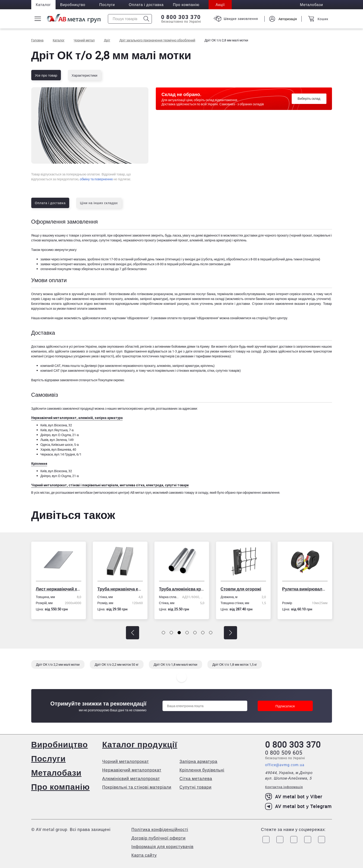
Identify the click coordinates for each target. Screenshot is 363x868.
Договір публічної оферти (159, 838)
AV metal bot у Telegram (298, 806)
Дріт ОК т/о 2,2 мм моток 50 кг (117, 664)
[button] (133, 633)
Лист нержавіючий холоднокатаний (59, 589)
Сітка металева (196, 778)
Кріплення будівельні (202, 770)
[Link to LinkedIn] (308, 840)
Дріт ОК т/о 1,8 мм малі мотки (175, 664)
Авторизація (288, 19)
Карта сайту (144, 855)
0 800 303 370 (181, 17)
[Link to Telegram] (294, 840)
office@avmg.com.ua (285, 765)
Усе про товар (46, 75)
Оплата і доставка (146, 5)
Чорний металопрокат (125, 761)
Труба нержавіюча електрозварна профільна (121, 589)
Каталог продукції (140, 744)
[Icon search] (146, 19)
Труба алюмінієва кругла (182, 589)
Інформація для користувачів (163, 846)
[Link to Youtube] (322, 840)
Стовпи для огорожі (242, 589)
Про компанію (61, 787)
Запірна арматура (198, 761)
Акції (220, 5)
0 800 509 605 (284, 752)
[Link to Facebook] (266, 840)
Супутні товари (195, 787)
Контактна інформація (284, 787)
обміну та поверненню (96, 179)
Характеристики (84, 75)
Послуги (107, 5)
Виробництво (73, 5)
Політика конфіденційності (160, 829)
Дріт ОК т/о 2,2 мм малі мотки (58, 664)
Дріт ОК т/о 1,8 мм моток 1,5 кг (235, 664)
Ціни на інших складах (99, 203)
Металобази (56, 773)
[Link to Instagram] (280, 840)
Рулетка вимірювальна (306, 589)
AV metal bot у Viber (294, 797)
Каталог (43, 5)
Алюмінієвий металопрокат (131, 778)
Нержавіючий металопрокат (132, 770)
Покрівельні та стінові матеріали (137, 787)
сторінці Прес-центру (272, 318)
